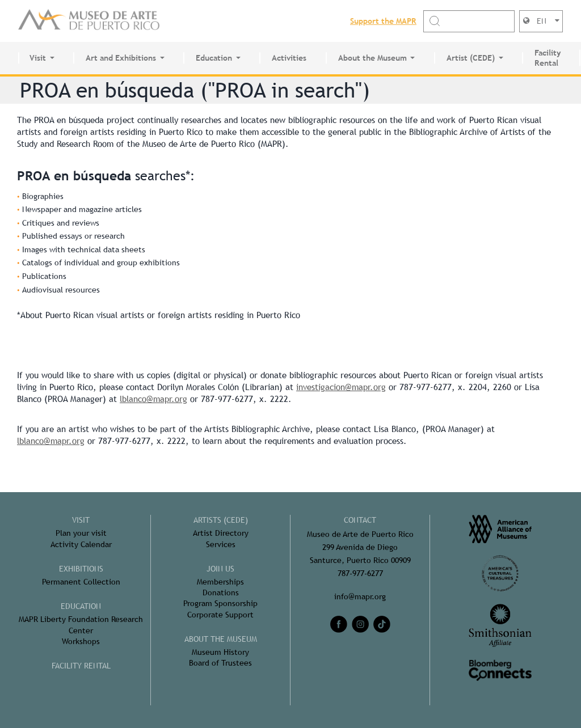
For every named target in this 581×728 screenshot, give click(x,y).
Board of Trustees (220, 663)
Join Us (220, 569)
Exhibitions (81, 569)
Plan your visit (81, 533)
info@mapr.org (360, 596)
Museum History (220, 652)
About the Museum (372, 58)
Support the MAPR (383, 21)
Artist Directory (221, 533)
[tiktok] (382, 624)
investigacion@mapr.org (341, 387)
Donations (221, 592)
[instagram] (360, 624)
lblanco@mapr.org (153, 399)
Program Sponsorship (220, 603)
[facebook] (339, 624)
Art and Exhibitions (121, 58)
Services (221, 544)
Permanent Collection (81, 582)
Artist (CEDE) (471, 58)
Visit (38, 58)
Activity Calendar (81, 544)
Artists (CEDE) (221, 520)
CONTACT (360, 520)
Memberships (220, 582)
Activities (289, 58)
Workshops (81, 641)
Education (214, 58)
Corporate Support (220, 615)
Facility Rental (548, 58)
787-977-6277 (360, 573)
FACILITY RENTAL (81, 666)
